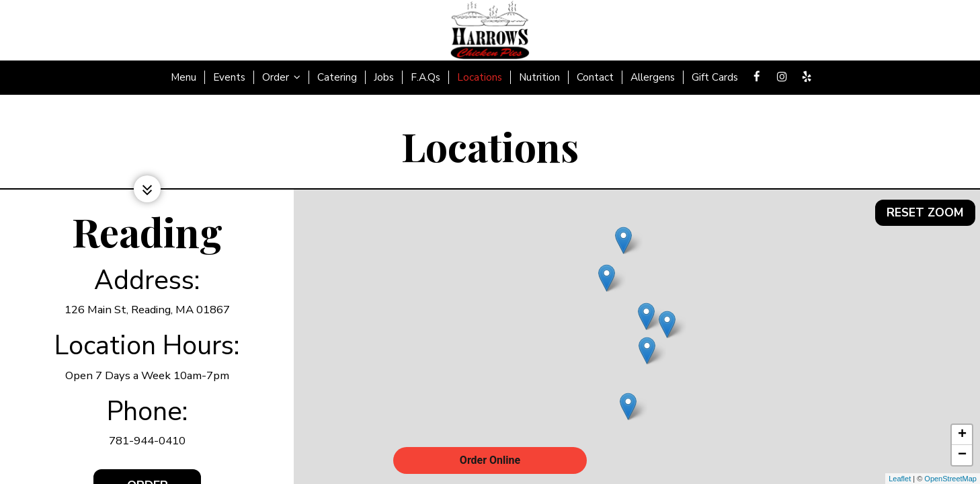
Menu (183, 77)
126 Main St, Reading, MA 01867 (147, 310)
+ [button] (962, 435)
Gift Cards (715, 77)
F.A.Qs (425, 77)
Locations (480, 77)
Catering (337, 77)
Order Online (490, 460)
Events (229, 77)
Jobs (384, 77)
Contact (595, 77)
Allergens (653, 77)
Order (281, 77)
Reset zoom (925, 207)
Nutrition (539, 77)
